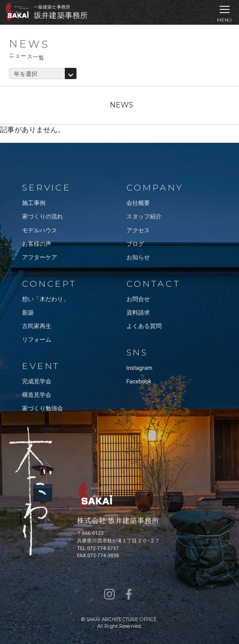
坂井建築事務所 (61, 16)
